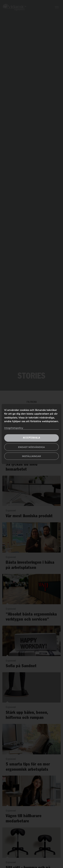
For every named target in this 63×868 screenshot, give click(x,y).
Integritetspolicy (14, 428)
